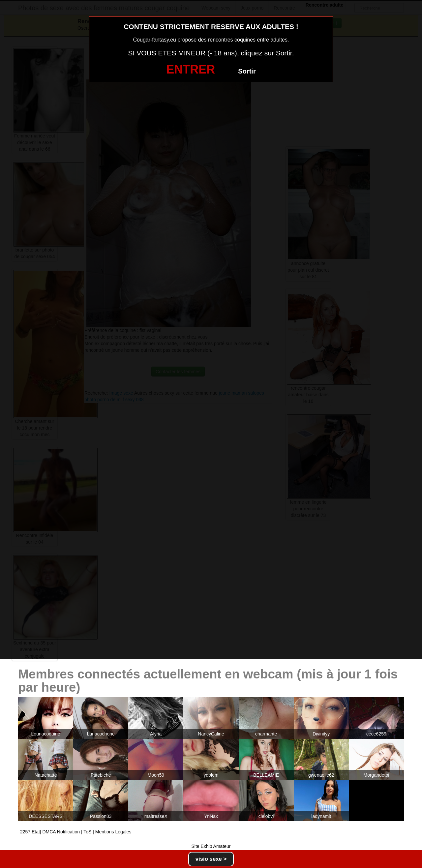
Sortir (247, 71)
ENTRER (191, 69)
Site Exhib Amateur (211, 846)
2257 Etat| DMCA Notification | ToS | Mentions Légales (76, 832)
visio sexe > (211, 859)
